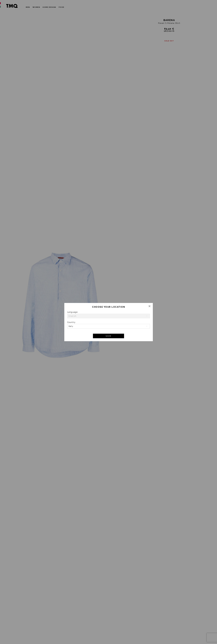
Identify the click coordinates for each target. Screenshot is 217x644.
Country (71, 322)
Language (72, 312)
